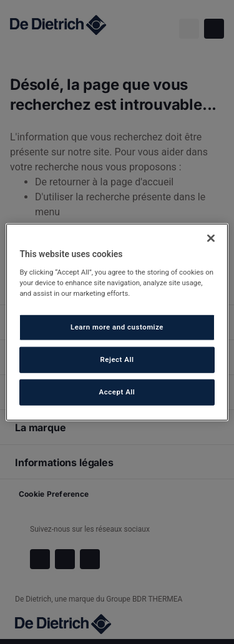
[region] (117, 322)
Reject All (117, 359)
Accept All (117, 391)
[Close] (211, 238)
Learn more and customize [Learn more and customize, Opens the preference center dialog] (117, 327)
